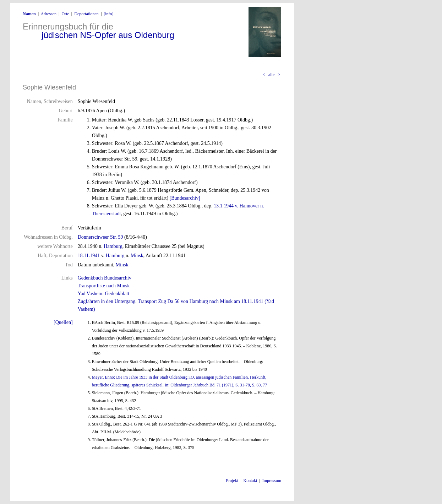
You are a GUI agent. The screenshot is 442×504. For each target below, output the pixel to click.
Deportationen (86, 14)
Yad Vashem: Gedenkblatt (103, 294)
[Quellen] (63, 322)
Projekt (232, 481)
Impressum (272, 481)
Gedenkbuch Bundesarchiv (105, 278)
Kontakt (250, 481)
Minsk (137, 256)
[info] (108, 14)
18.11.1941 (89, 256)
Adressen (48, 14)
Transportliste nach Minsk (104, 286)
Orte (65, 14)
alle (271, 75)
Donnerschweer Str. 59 (100, 237)
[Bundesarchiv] (185, 198)
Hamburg (113, 246)
